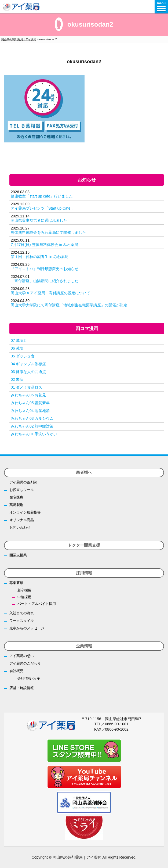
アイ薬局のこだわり (25, 663)
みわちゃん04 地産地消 (30, 411)
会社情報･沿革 (29, 678)
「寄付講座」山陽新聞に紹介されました (45, 281)
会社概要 (16, 671)
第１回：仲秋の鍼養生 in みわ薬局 (40, 257)
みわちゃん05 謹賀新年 (30, 403)
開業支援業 (18, 555)
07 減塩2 (18, 340)
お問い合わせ (20, 527)
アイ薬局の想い (22, 656)
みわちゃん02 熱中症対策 (32, 426)
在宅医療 (16, 497)
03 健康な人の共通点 (28, 372)
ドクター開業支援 (84, 545)
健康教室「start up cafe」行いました (42, 196)
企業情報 (84, 646)
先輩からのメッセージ (27, 628)
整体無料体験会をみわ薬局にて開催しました (48, 232)
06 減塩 (17, 348)
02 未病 (17, 379)
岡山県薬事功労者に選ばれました (39, 220)
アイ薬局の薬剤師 (23, 482)
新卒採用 (24, 590)
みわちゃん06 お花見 (28, 395)
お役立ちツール (22, 490)
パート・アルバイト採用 (37, 604)
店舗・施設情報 (22, 688)
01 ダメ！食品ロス (26, 387)
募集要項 (16, 583)
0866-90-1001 (117, 724)
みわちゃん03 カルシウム (32, 418)
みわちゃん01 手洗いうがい (34, 434)
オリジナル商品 (22, 520)
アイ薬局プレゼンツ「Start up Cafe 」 (43, 208)
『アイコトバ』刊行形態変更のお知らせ (45, 269)
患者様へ (84, 472)
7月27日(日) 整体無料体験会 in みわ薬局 (44, 245)
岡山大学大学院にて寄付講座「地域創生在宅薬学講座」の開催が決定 (69, 305)
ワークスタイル (22, 621)
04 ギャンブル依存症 (28, 364)
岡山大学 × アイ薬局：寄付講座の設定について (50, 293)
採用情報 (84, 573)
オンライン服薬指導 (25, 512)
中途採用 (24, 597)
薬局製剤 (16, 505)
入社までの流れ (22, 613)
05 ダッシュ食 (23, 356)
